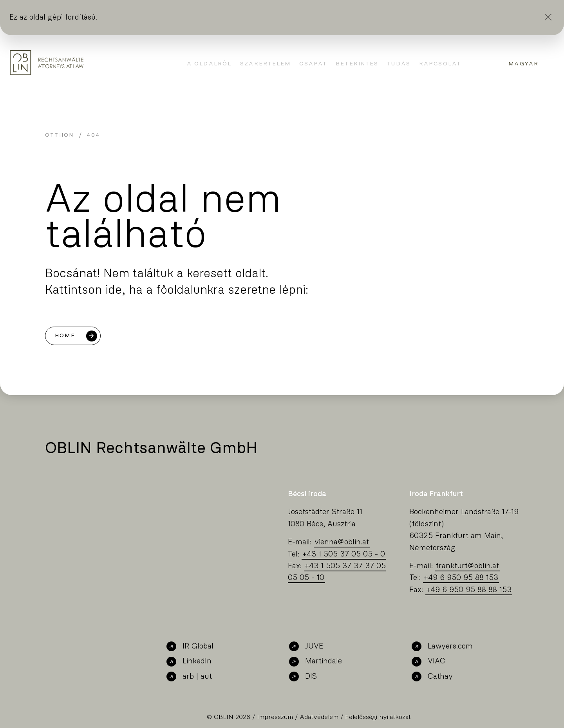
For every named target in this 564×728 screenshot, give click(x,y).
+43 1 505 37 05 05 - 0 (344, 554)
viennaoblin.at (342, 542)
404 (93, 135)
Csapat (313, 64)
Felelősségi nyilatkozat (378, 717)
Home (65, 336)
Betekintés (357, 64)
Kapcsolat (440, 64)
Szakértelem (265, 64)
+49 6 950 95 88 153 (461, 578)
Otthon (59, 135)
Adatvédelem (319, 717)
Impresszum (275, 717)
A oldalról (209, 64)
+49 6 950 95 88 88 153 (469, 590)
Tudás (399, 64)
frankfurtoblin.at (467, 566)
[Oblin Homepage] (47, 63)
